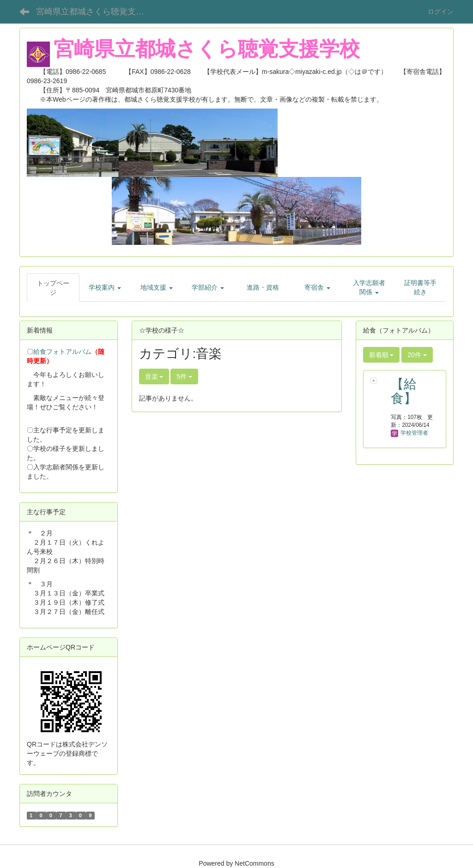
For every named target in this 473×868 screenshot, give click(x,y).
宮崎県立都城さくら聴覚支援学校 (97, 12)
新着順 (382, 355)
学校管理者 (409, 433)
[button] (105, 287)
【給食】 (404, 391)
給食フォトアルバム (62, 352)
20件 (417, 355)
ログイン (441, 12)
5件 (184, 376)
